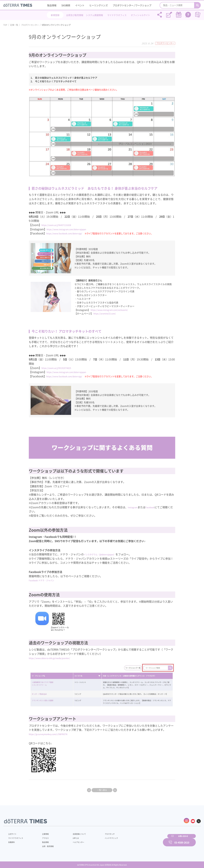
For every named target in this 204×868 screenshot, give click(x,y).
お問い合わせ (144, 840)
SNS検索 (66, 5)
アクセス (43, 836)
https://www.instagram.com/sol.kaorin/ (112, 310)
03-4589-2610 (182, 840)
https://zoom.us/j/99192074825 (61, 368)
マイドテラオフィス (117, 15)
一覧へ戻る (102, 790)
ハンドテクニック (103, 836)
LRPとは (70, 836)
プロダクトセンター (30, 25)
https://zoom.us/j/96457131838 (61, 225)
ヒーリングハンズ (99, 5)
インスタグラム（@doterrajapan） (105, 554)
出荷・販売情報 (46, 845)
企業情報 (43, 832)
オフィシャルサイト (140, 15)
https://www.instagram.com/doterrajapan (72, 229)
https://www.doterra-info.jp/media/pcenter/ (56, 658)
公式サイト (13, 832)
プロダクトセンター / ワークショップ (132, 5)
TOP (5, 25)
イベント (80, 5)
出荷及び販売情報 (75, 15)
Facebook (154, 507)
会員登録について (74, 832)
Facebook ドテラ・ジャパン (46, 580)
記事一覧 (14, 25)
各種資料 (12, 840)
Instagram (134, 507)
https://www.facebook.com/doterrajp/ (70, 233)
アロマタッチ (102, 832)
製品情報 (52, 5)
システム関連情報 (94, 15)
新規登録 (55, 15)
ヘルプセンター (73, 840)
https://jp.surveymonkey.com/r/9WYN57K (54, 734)
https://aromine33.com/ (106, 313)
